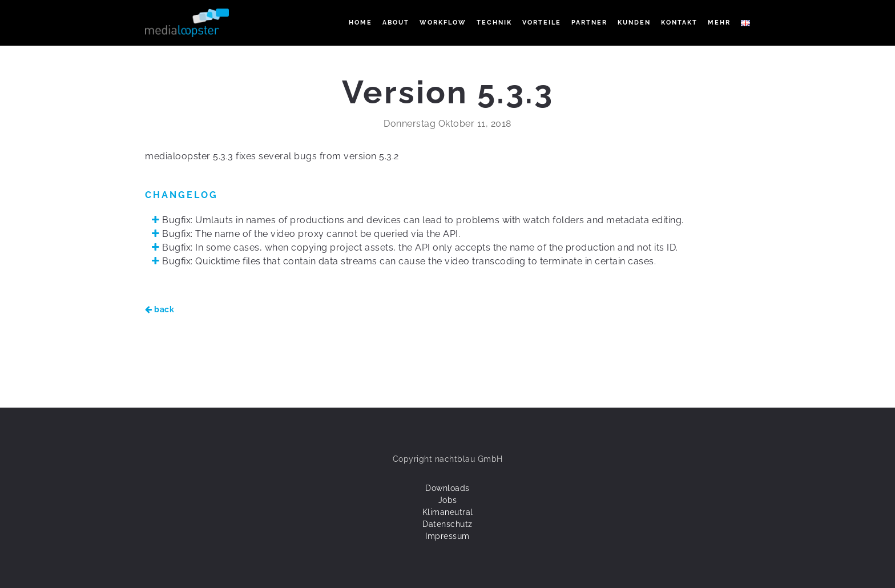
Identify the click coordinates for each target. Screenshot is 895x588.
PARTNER (589, 23)
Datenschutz (447, 524)
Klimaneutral (448, 512)
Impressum (447, 536)
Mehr (719, 23)
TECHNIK (494, 23)
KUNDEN (634, 23)
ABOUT (396, 23)
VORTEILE (542, 23)
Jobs (448, 500)
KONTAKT (679, 23)
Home (360, 23)
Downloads (447, 488)
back (160, 309)
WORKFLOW (443, 23)
